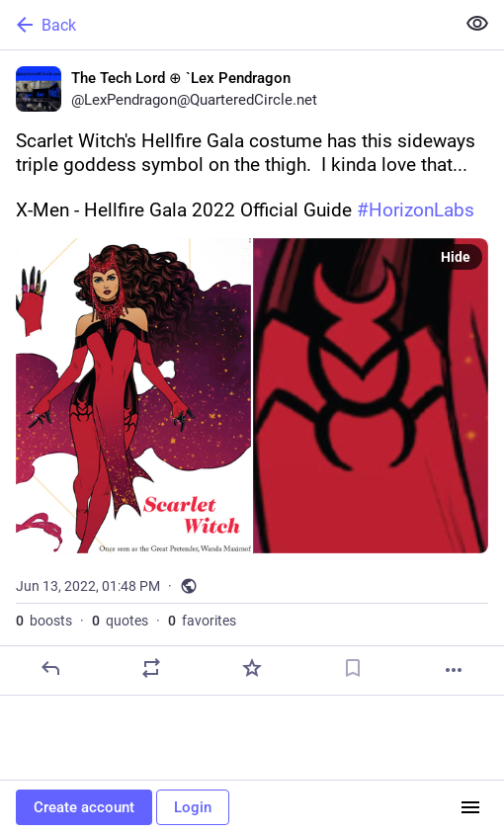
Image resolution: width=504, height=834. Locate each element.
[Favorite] (252, 668)
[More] (454, 670)
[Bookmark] (353, 668)
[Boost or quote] (151, 668)
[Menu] (470, 807)
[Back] (225, 25)
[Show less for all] (477, 24)
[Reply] (50, 668)
